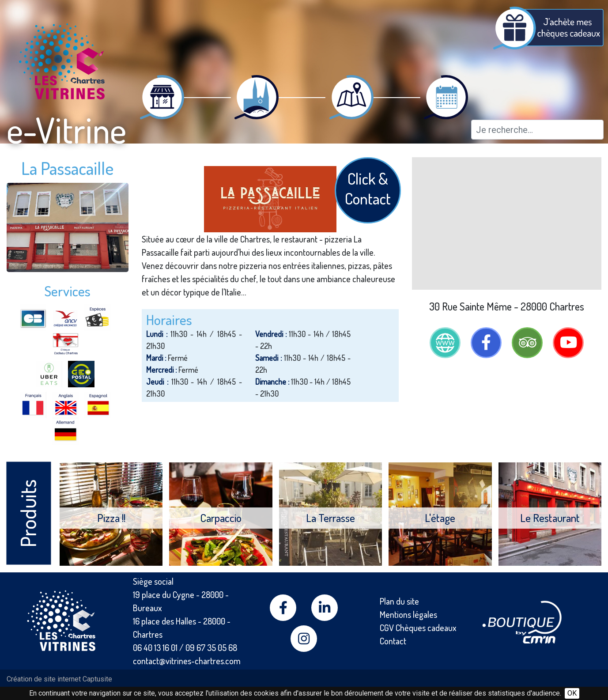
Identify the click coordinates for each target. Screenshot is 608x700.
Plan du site (399, 601)
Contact (393, 641)
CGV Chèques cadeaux (418, 628)
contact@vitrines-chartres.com (187, 661)
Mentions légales (408, 614)
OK (572, 693)
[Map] (507, 223)
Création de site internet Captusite (59, 679)
